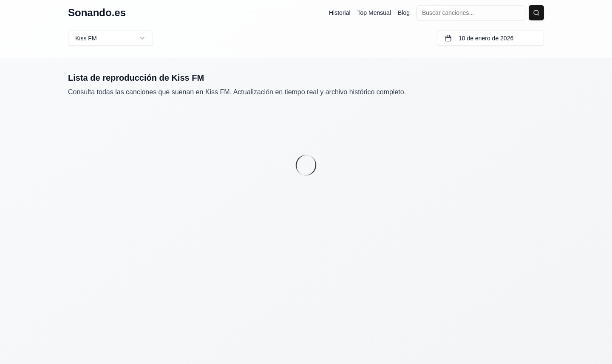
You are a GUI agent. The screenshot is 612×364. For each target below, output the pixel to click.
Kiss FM (110, 38)
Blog (404, 13)
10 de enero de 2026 (479, 38)
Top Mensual (374, 13)
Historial (340, 13)
